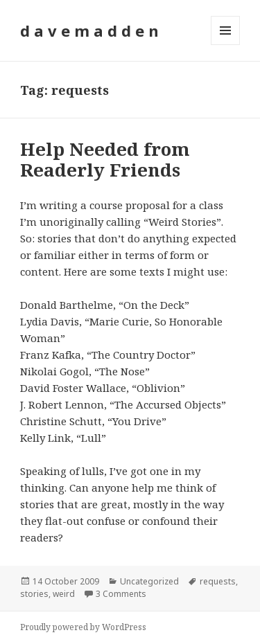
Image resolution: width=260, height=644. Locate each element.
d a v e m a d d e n (89, 30)
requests (218, 581)
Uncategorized (149, 581)
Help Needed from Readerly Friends (105, 159)
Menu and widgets (226, 45)
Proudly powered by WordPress (83, 627)
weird (64, 594)
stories (34, 594)
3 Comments (121, 594)
